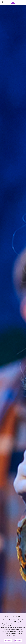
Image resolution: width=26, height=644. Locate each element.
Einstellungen (8, 640)
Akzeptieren (18, 640)
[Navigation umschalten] (23, 3)
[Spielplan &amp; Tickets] (3, 3)
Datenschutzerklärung (13, 635)
